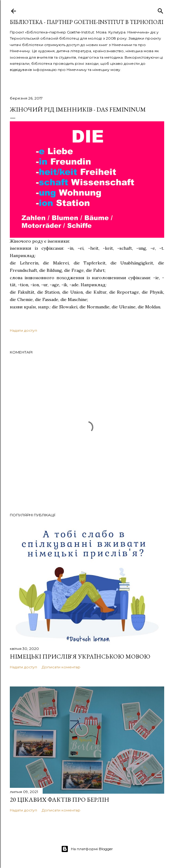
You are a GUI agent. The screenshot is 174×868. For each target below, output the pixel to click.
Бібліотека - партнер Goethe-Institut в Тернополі (87, 22)
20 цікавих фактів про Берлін (60, 800)
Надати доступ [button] (23, 330)
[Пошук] (160, 10)
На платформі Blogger (87, 849)
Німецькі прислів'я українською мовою (80, 656)
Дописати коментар (61, 667)
